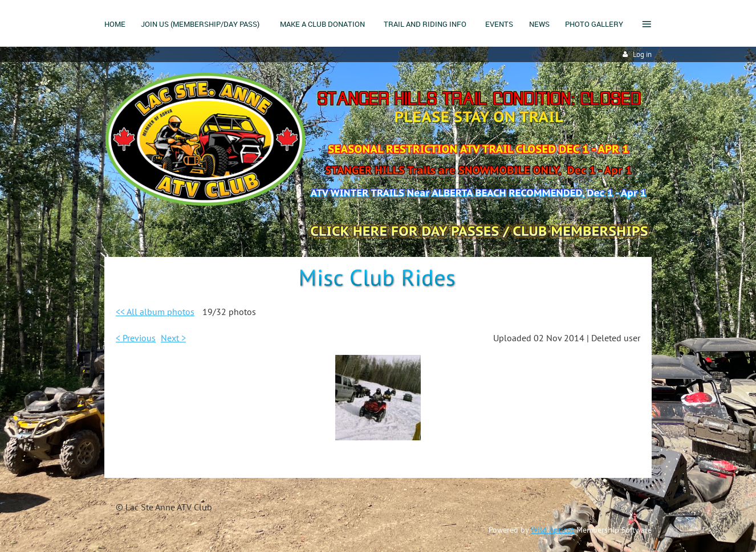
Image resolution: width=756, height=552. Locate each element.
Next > (173, 338)
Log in (642, 54)
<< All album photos (155, 312)
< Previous (136, 338)
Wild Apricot (552, 530)
